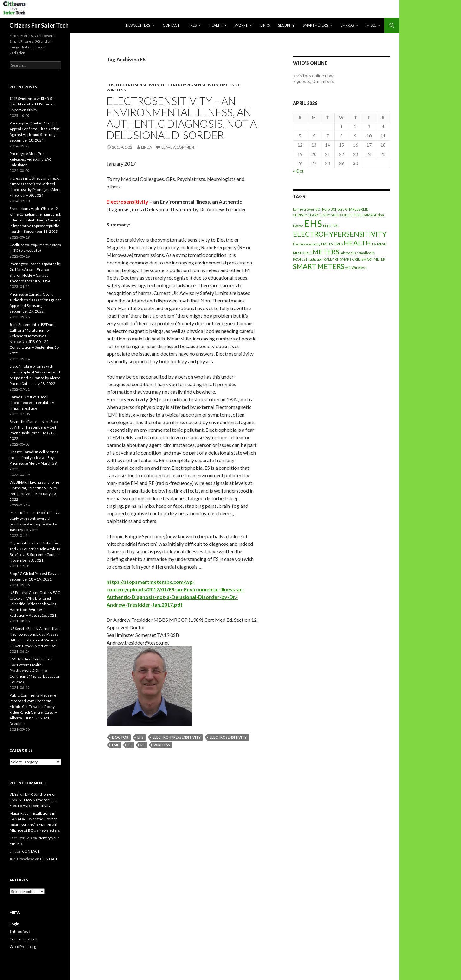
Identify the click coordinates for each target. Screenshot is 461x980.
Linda (146, 147)
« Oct (298, 171)
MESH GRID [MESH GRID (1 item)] (302, 253)
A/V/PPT (241, 25)
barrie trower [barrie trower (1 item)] (304, 209)
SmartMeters (315, 25)
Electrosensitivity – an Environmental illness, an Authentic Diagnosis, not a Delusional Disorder (182, 118)
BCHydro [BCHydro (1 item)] (338, 209)
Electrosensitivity (228, 737)
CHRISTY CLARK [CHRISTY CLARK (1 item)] (306, 215)
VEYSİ (14, 794)
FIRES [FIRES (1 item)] (338, 244)
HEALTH (216, 25)
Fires (192, 25)
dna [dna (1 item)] (381, 215)
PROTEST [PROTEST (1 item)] (300, 259)
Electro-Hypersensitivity (189, 85)
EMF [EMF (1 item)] (325, 244)
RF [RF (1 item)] (337, 259)
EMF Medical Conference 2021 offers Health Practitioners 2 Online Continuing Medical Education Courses (35, 670)
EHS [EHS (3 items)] (313, 223)
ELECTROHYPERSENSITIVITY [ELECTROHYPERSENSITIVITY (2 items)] (340, 234)
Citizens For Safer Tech (39, 25)
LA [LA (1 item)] (374, 244)
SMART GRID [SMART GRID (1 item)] (350, 259)
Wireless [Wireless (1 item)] (359, 267)
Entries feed (20, 931)
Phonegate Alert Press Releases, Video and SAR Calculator (30, 159)
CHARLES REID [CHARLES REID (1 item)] (357, 209)
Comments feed (23, 939)
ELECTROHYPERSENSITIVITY (177, 737)
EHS (110, 85)
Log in (14, 924)
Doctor (120, 737)
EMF (224, 85)
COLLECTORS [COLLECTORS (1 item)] (351, 215)
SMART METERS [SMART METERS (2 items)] (319, 266)
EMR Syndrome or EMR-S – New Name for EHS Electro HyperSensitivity (32, 104)
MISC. (371, 25)
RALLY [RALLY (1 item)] (329, 259)
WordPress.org (23, 947)
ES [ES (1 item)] (331, 244)
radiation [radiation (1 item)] (316, 259)
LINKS (265, 25)
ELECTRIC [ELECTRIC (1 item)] (331, 226)
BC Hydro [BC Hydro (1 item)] (323, 209)
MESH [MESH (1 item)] (382, 244)
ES (231, 85)
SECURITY (286, 25)
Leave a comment (179, 147)
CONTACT (171, 25)
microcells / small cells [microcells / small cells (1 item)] (357, 253)
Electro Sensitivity (137, 85)
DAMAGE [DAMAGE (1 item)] (370, 215)
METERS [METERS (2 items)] (326, 252)
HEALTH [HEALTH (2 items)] (357, 243)
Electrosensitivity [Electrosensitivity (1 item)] (307, 244)
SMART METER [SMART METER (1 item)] (373, 259)
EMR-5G (347, 25)
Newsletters (138, 25)
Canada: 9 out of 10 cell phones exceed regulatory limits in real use (32, 402)
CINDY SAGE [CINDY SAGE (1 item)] (329, 215)
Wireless (116, 90)
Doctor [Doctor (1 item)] (298, 226)
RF (237, 85)
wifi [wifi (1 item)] (348, 267)
